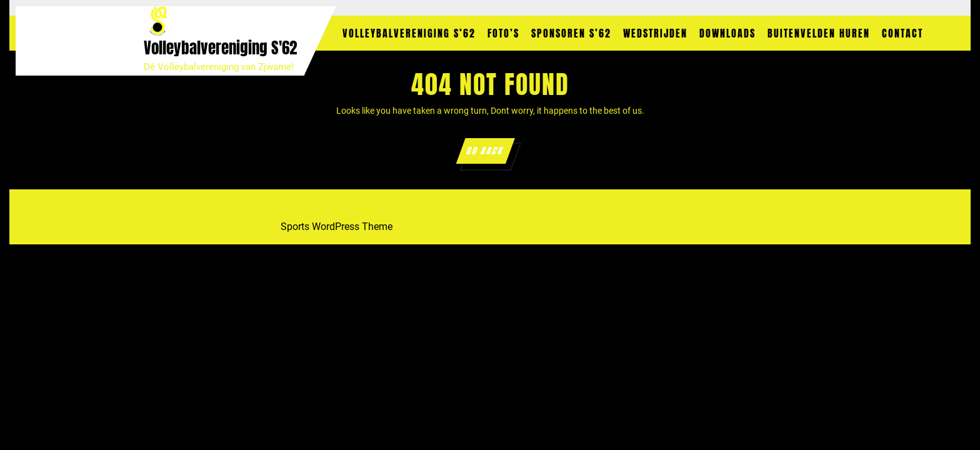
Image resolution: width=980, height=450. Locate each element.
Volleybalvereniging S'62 (220, 48)
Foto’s (503, 33)
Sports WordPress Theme (337, 227)
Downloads (727, 33)
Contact (902, 33)
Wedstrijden (655, 33)
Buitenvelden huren (819, 33)
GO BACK (489, 154)
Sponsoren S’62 (571, 33)
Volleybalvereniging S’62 (409, 33)
